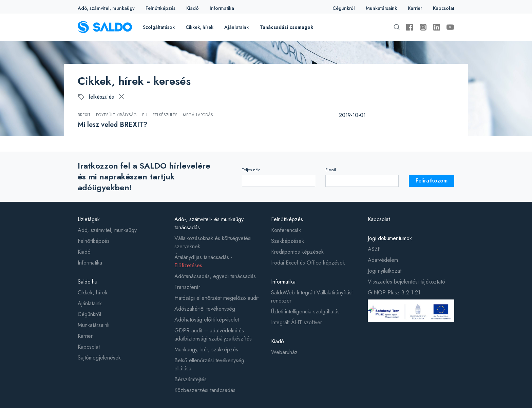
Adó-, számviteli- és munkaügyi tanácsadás (210, 223)
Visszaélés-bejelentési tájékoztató (406, 282)
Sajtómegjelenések (99, 358)
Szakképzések (288, 241)
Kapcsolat (444, 8)
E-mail (331, 170)
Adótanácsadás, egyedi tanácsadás (215, 276)
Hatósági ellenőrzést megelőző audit (216, 298)
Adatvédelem (383, 260)
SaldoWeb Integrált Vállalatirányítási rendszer (312, 297)
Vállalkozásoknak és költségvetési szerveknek (213, 242)
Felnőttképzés (160, 8)
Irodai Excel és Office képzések (308, 263)
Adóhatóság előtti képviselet (207, 320)
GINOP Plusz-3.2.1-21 (394, 293)
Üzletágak (89, 219)
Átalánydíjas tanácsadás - (203, 261)
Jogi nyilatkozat (385, 271)
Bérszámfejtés (191, 379)
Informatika (222, 8)
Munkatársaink (381, 8)
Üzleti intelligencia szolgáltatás (305, 312)
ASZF (374, 249)
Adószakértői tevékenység (205, 309)
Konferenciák (286, 230)
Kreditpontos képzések (297, 252)
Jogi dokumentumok (390, 238)
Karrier (415, 8)
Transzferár (187, 287)
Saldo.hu (88, 282)
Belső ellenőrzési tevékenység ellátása (209, 364)
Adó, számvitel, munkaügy (106, 8)
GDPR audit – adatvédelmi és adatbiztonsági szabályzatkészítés (213, 335)
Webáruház (284, 352)
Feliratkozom (432, 181)
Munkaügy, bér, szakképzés (206, 349)
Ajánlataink (236, 27)
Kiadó (193, 8)
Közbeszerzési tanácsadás (205, 390)
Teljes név (251, 170)
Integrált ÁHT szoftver (297, 322)
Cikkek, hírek (199, 27)
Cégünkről (344, 8)
